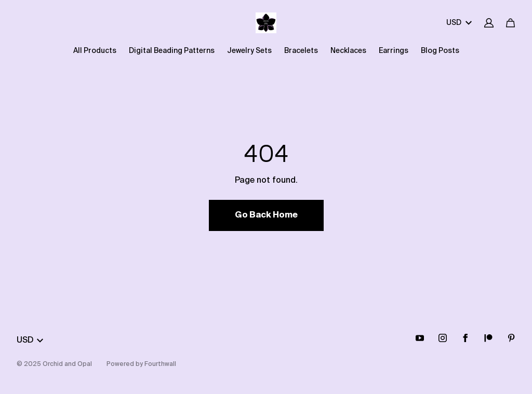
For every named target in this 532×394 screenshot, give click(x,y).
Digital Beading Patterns (172, 51)
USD (459, 23)
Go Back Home (266, 215)
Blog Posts (440, 51)
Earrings (394, 51)
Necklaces (348, 51)
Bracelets (301, 51)
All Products (95, 51)
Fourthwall (160, 364)
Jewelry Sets (249, 51)
